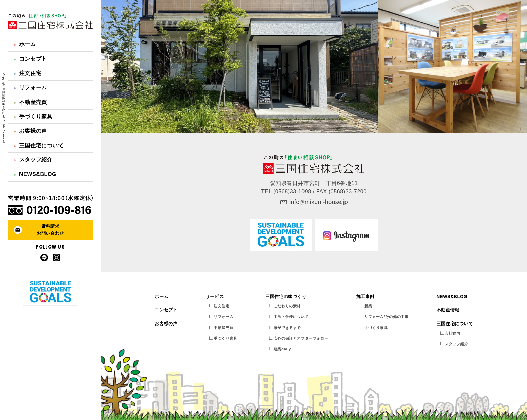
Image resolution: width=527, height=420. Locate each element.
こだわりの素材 (287, 306)
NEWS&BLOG (35, 174)
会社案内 (452, 333)
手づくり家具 (33, 117)
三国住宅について (39, 145)
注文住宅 (28, 73)
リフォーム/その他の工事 (386, 317)
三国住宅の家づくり (286, 296)
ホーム (25, 44)
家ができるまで (287, 328)
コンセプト (30, 59)
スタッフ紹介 (33, 160)
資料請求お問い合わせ (50, 230)
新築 (368, 306)
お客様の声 (30, 131)
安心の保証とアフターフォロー (301, 338)
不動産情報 (448, 310)
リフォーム (30, 88)
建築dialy (282, 349)
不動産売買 (30, 102)
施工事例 (365, 296)
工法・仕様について (291, 317)
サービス (215, 296)
